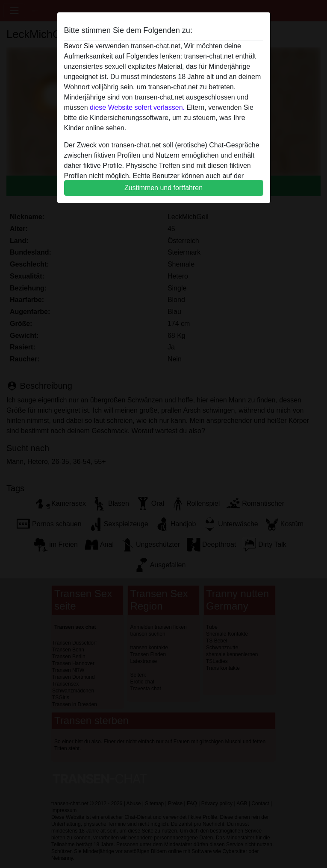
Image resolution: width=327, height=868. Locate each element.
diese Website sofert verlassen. (137, 107)
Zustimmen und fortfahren (163, 188)
